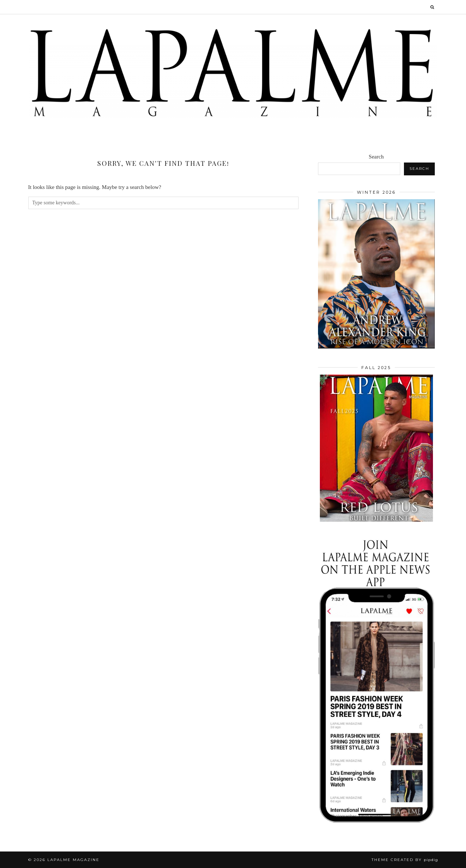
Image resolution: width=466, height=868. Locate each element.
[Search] (433, 7)
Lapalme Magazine (73, 860)
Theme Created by (405, 860)
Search (376, 157)
